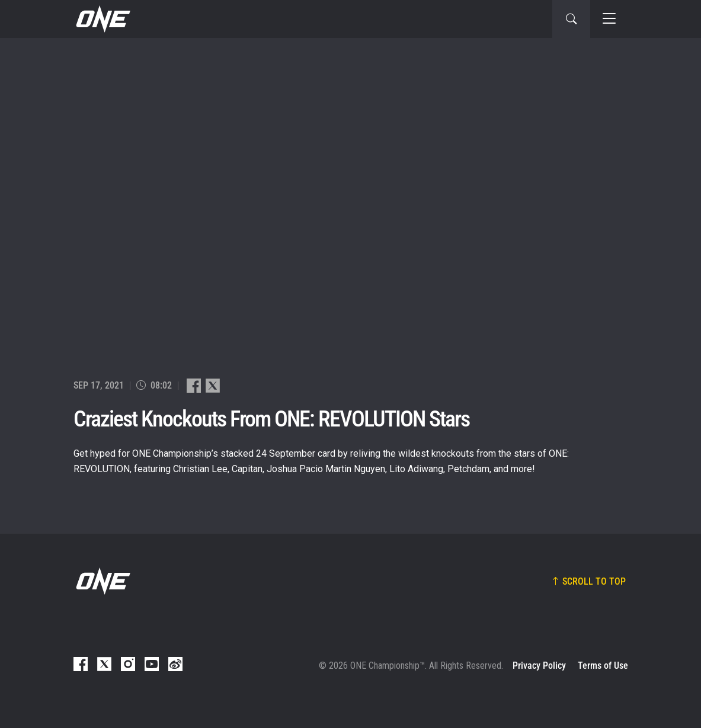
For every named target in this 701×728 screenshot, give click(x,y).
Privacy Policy (539, 666)
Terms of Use (603, 666)
